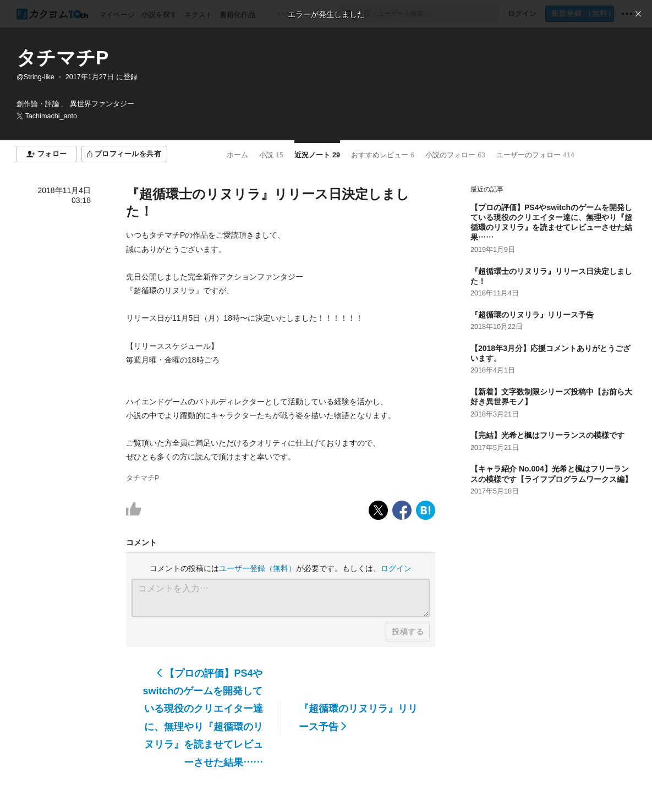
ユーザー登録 (257, 568)
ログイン (396, 568)
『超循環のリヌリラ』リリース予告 (358, 717)
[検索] (348, 14)
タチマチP (62, 57)
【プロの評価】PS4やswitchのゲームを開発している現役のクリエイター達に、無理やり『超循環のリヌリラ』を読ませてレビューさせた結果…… (202, 718)
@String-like (35, 77)
